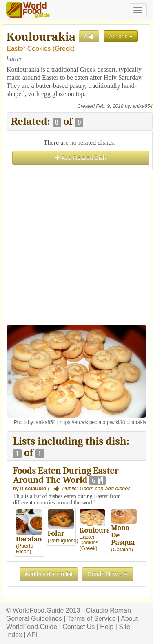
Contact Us (79, 627)
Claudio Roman (109, 610)
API (32, 635)
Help (107, 627)
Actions (121, 36)
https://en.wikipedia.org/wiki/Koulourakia (103, 422)
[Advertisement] (76, 249)
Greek (64, 49)
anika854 (143, 106)
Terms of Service (92, 619)
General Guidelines (34, 619)
